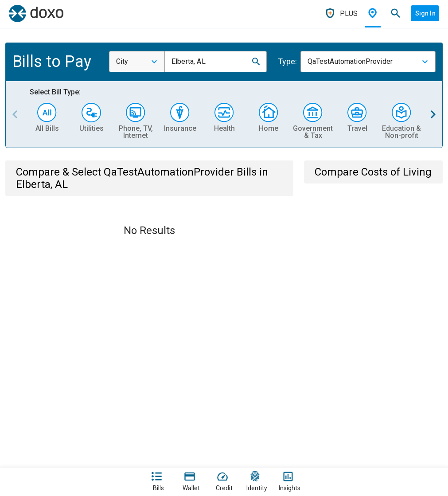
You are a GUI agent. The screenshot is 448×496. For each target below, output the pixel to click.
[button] (256, 62)
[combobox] (137, 62)
